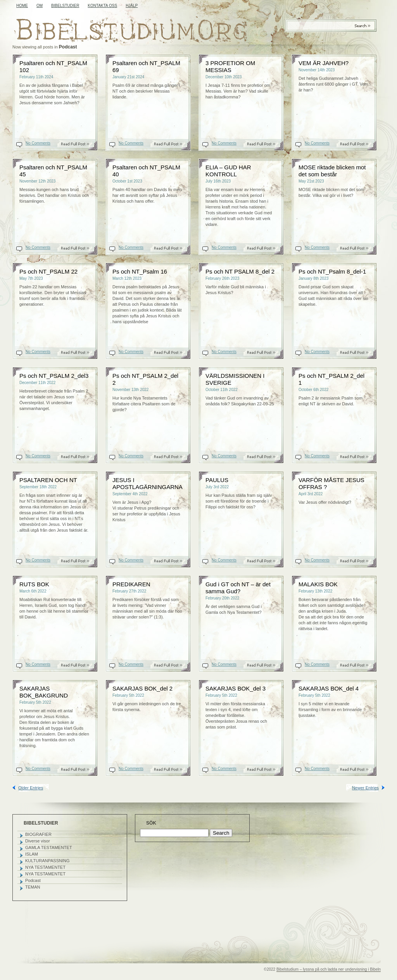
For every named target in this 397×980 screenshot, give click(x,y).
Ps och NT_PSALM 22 (48, 271)
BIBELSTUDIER (65, 6)
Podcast (33, 880)
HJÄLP (132, 6)
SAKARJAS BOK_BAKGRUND (44, 692)
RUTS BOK (34, 584)
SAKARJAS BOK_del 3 (236, 688)
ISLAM (32, 854)
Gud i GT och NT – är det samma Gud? (238, 588)
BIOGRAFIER (38, 834)
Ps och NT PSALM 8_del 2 (240, 271)
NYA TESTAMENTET (45, 867)
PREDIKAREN (131, 584)
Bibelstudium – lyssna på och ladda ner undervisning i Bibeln (329, 969)
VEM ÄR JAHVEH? (324, 63)
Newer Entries (365, 788)
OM (40, 6)
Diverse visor (38, 841)
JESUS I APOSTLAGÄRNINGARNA (148, 483)
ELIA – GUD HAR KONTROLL (228, 171)
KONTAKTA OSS (102, 6)
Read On (79, 144)
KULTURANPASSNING (47, 861)
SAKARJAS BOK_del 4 (329, 688)
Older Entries (31, 788)
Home (22, 6)
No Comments (38, 143)
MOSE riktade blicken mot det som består (332, 171)
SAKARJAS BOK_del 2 (142, 688)
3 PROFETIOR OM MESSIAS (230, 66)
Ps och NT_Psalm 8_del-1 (332, 271)
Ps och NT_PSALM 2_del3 (54, 376)
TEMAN (33, 887)
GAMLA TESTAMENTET (49, 847)
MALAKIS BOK (318, 584)
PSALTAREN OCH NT (48, 480)
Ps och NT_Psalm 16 (140, 271)
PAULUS (217, 480)
